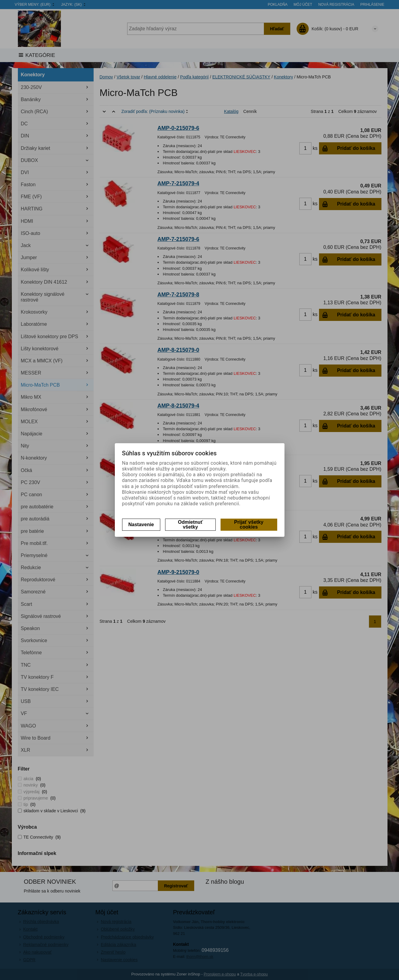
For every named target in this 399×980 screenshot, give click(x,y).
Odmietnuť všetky (190, 525)
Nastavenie (141, 525)
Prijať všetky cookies (249, 525)
